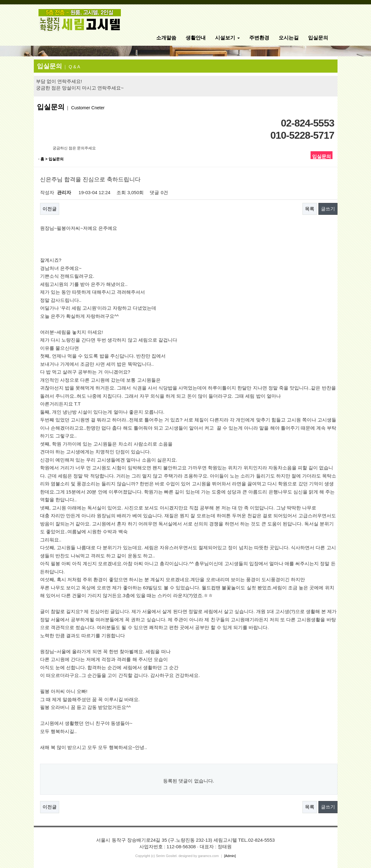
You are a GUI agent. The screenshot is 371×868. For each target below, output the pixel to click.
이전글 (50, 209)
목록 (310, 209)
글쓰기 (328, 209)
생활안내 (196, 38)
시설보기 (227, 38)
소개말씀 (166, 38)
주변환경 (259, 38)
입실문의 (318, 38)
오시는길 (289, 38)
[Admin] (230, 856)
